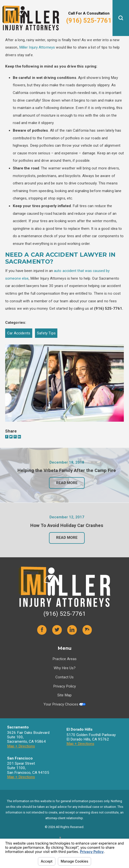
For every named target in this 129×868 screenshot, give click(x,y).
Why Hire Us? (65, 674)
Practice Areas (64, 665)
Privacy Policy (64, 692)
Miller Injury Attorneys (37, 47)
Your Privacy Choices (65, 710)
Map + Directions (21, 752)
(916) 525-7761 (89, 20)
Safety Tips (46, 333)
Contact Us (64, 683)
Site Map (64, 701)
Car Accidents (19, 333)
